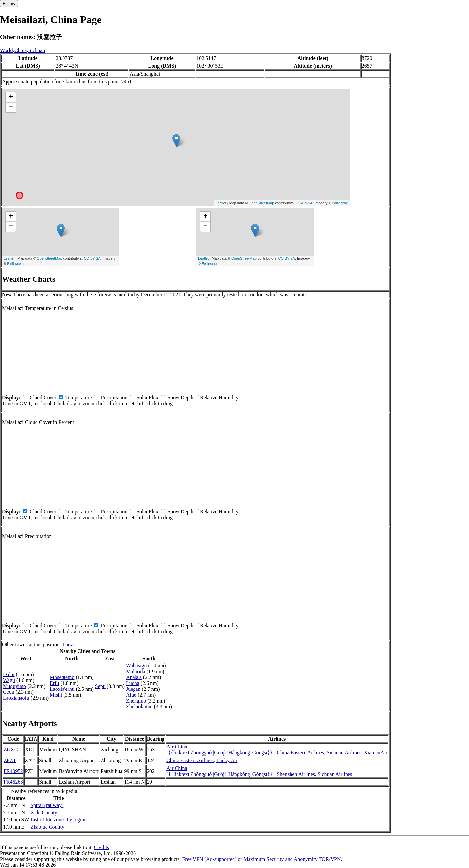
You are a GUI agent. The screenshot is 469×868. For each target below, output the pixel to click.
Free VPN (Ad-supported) (209, 859)
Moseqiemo (62, 677)
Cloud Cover (43, 398)
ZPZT (10, 760)
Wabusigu (136, 666)
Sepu (100, 686)
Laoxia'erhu (62, 689)
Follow (9, 3)
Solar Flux (147, 398)
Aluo (131, 695)
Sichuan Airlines (344, 753)
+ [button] (11, 97)
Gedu (9, 692)
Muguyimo (14, 686)
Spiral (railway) (47, 805)
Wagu (9, 680)
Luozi (68, 644)
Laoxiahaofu (16, 698)
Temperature (79, 398)
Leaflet (221, 203)
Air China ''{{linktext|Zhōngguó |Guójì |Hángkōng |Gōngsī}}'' (220, 750)
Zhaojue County (47, 827)
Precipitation (114, 398)
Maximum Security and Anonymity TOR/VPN (292, 859)
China (21, 50)
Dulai (9, 674)
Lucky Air (227, 760)
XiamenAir (376, 753)
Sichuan (37, 50)
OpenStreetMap (262, 203)
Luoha (133, 683)
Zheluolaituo (139, 707)
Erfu (54, 683)
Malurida (136, 671)
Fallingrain (341, 203)
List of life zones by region (58, 820)
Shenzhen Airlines (296, 774)
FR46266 (13, 782)
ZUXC (11, 750)
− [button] (11, 107)
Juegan (133, 689)
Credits (101, 847)
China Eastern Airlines (300, 753)
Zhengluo (136, 701)
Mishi (56, 695)
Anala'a (134, 677)
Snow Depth (180, 398)
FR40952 (13, 771)
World (7, 50)
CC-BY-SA (304, 203)
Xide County (44, 812)
